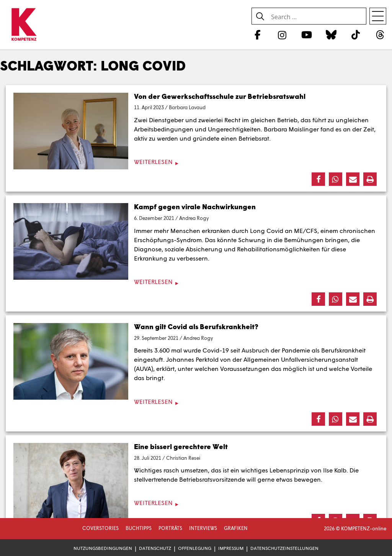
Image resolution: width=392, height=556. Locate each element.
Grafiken (236, 528)
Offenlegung (195, 548)
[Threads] (380, 34)
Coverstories (100, 528)
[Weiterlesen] (196, 162)
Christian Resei (183, 458)
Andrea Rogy (194, 218)
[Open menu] (378, 16)
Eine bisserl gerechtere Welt (181, 446)
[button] (318, 179)
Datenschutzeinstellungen (284, 548)
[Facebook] (257, 34)
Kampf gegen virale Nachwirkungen (195, 207)
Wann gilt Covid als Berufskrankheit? (196, 326)
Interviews (203, 528)
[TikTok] (356, 34)
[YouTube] (306, 34)
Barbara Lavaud (187, 107)
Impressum (231, 548)
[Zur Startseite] (24, 25)
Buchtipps (139, 528)
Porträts (170, 528)
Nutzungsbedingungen (103, 548)
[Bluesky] (331, 34)
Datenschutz (155, 548)
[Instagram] (282, 34)
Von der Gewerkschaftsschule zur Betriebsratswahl (220, 96)
